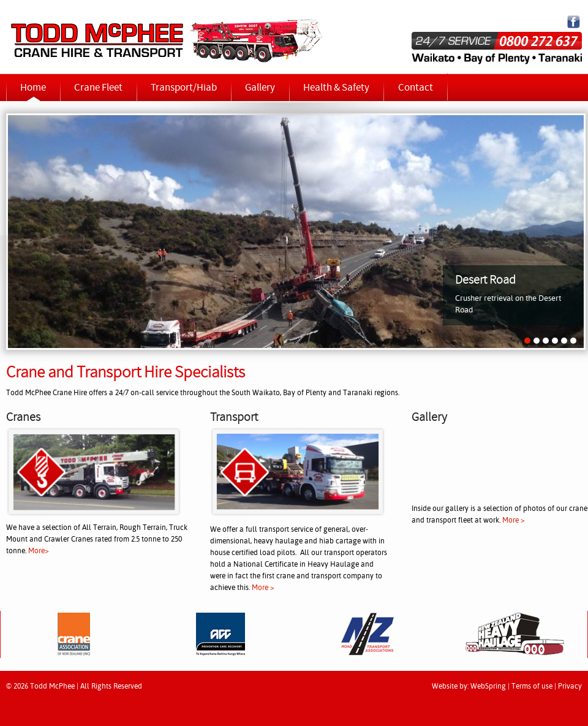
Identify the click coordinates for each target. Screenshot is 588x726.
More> (39, 551)
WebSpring (488, 687)
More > (263, 588)
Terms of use (532, 687)
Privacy (570, 687)
